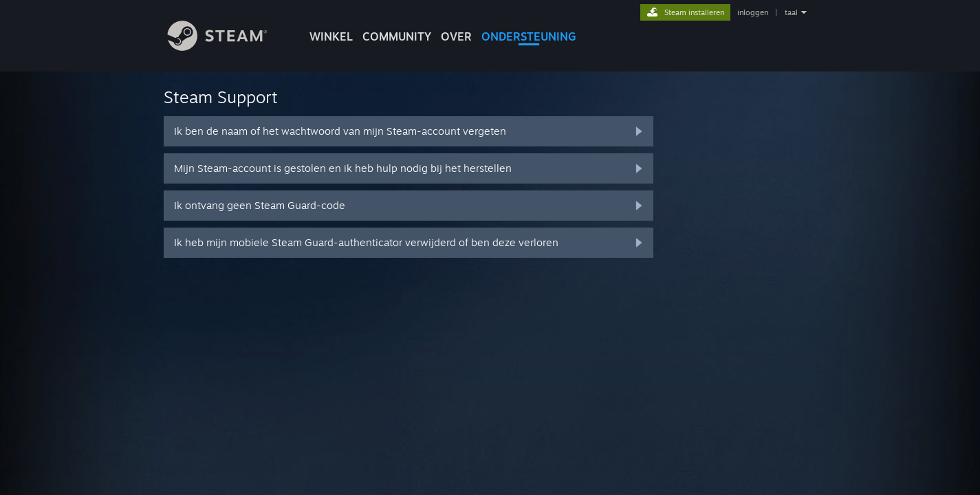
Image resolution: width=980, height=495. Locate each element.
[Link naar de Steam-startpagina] (228, 47)
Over (456, 36)
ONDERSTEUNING (529, 36)
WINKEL (331, 36)
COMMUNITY (397, 36)
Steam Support (221, 97)
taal (791, 12)
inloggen (753, 12)
